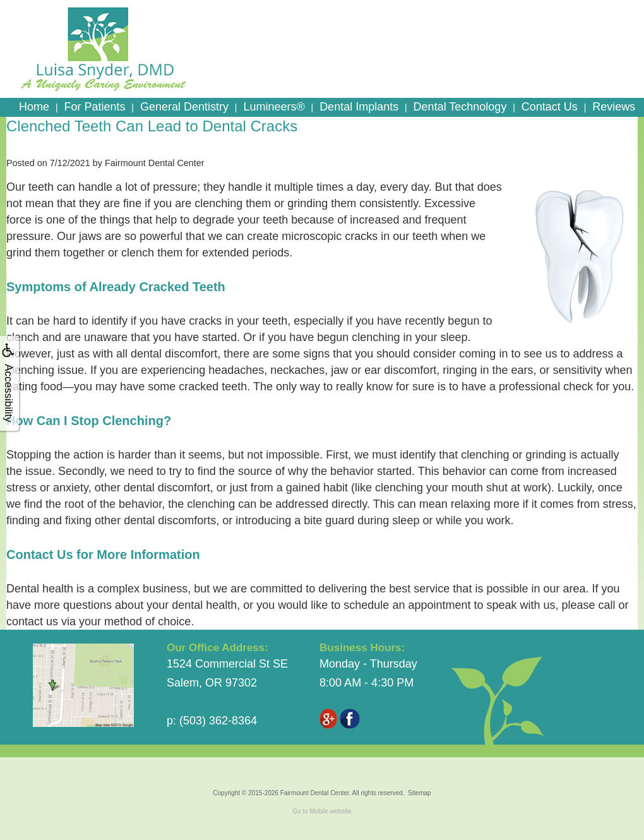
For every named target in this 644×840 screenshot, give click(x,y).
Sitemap (420, 793)
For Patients (94, 107)
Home (34, 107)
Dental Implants (359, 107)
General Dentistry (184, 107)
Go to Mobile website (322, 811)
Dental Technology (460, 107)
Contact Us (550, 107)
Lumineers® (274, 107)
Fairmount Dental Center (315, 793)
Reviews (614, 107)
